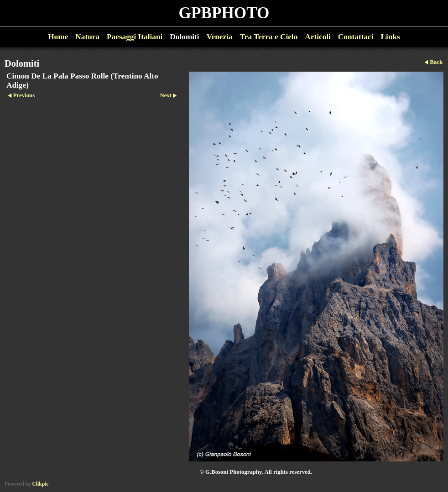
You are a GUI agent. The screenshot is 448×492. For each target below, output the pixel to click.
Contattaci (356, 37)
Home (58, 37)
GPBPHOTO (224, 13)
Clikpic (41, 484)
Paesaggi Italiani (135, 37)
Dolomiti (184, 37)
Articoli (318, 37)
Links (391, 37)
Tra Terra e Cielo (269, 37)
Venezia (220, 37)
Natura (87, 37)
